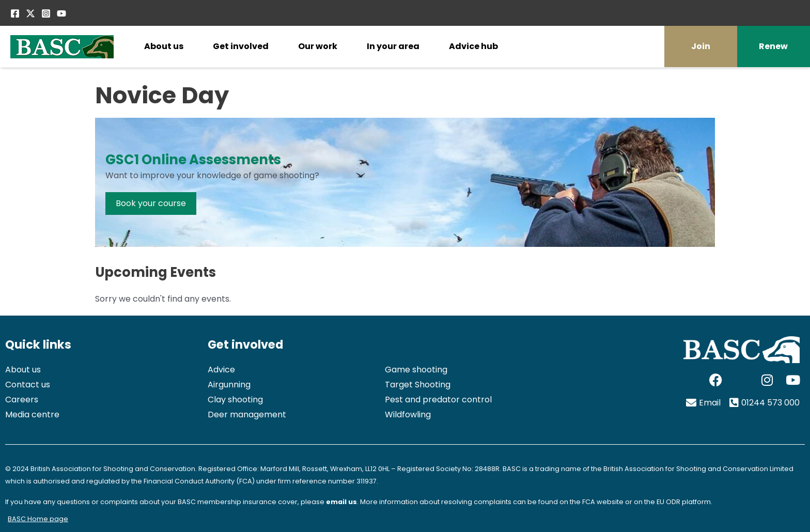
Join (701, 46)
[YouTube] (61, 13)
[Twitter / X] (30, 13)
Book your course (151, 203)
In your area (393, 46)
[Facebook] (15, 13)
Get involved (241, 46)
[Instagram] (46, 13)
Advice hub (473, 46)
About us (164, 46)
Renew (773, 46)
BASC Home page (38, 519)
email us (341, 502)
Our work (318, 46)
